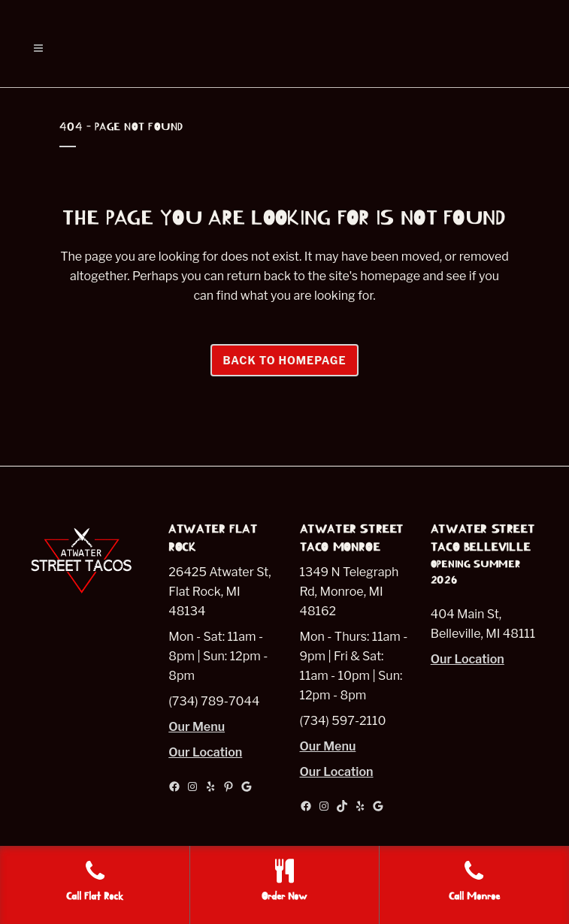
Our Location (205, 752)
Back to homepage (284, 360)
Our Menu (197, 727)
